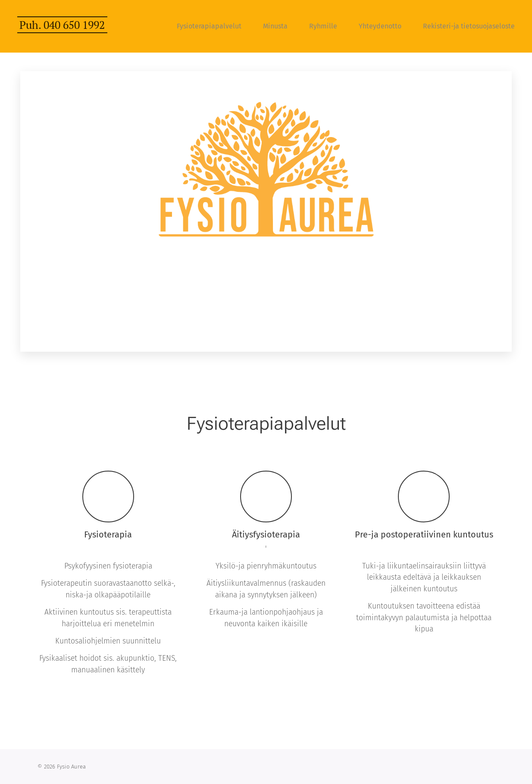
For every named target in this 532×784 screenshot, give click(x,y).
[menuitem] (213, 26)
